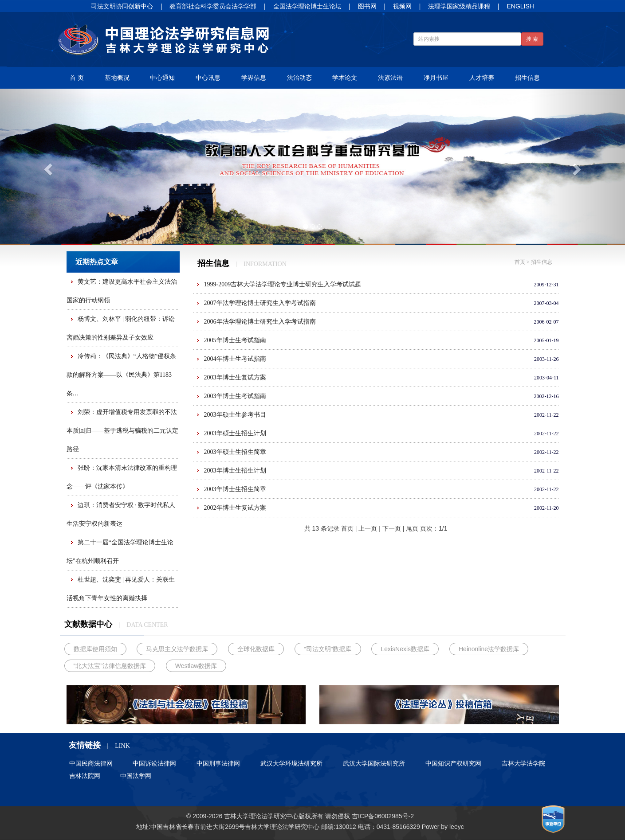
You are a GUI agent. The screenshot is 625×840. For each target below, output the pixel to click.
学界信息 (254, 78)
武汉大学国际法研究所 (374, 763)
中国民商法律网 (91, 763)
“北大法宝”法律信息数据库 (110, 666)
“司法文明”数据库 (328, 649)
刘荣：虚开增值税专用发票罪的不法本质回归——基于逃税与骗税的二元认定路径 (122, 431)
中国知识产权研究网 (453, 763)
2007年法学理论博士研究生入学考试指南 (260, 303)
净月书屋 (436, 78)
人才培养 (482, 78)
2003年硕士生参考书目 (235, 415)
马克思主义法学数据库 (177, 649)
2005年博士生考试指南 (235, 340)
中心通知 (162, 78)
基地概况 (117, 78)
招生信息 (527, 78)
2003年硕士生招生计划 (235, 433)
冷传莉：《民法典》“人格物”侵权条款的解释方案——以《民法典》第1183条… (121, 375)
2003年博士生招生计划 (235, 471)
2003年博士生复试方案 (235, 377)
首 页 (77, 78)
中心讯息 (208, 78)
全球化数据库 (256, 649)
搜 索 (532, 39)
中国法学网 (136, 776)
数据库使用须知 (95, 649)
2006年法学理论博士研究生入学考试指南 (260, 322)
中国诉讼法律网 (154, 763)
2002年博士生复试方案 (235, 508)
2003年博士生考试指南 (235, 396)
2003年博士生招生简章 (235, 489)
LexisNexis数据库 (405, 649)
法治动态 (299, 78)
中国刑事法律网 (218, 763)
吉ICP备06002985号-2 (383, 816)
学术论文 (345, 78)
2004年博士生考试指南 (235, 359)
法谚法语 (390, 78)
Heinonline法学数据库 (489, 649)
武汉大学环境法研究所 (291, 763)
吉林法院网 (85, 776)
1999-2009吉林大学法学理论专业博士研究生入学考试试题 (283, 284)
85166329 (406, 827)
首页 (520, 262)
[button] (47, 167)
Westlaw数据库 (196, 666)
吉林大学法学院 (523, 763)
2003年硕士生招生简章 (235, 452)
